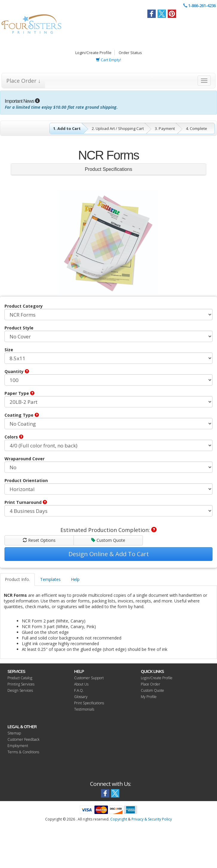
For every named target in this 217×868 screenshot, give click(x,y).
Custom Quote (108, 540)
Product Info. (17, 579)
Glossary (81, 697)
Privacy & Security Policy (152, 819)
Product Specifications (109, 169)
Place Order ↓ (23, 81)
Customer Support (89, 678)
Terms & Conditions (23, 752)
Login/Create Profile (93, 53)
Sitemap (14, 733)
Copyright (119, 819)
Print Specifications (89, 703)
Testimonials (84, 709)
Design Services (20, 690)
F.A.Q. (79, 690)
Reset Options (39, 540)
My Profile (149, 697)
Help (75, 579)
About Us (81, 684)
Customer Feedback (23, 739)
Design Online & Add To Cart (109, 554)
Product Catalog (20, 678)
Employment (18, 746)
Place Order (150, 684)
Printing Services (21, 684)
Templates (50, 579)
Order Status (130, 53)
